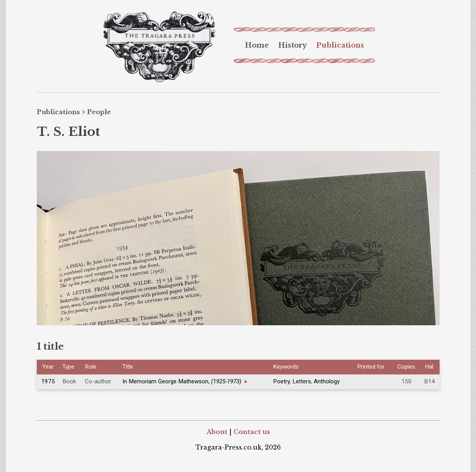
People (99, 112)
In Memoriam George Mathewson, (185, 381)
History (292, 45)
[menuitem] (257, 45)
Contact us (252, 432)
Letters (302, 381)
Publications (340, 45)
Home (257, 45)
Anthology (327, 381)
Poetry (281, 381)
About (217, 432)
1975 (48, 381)
